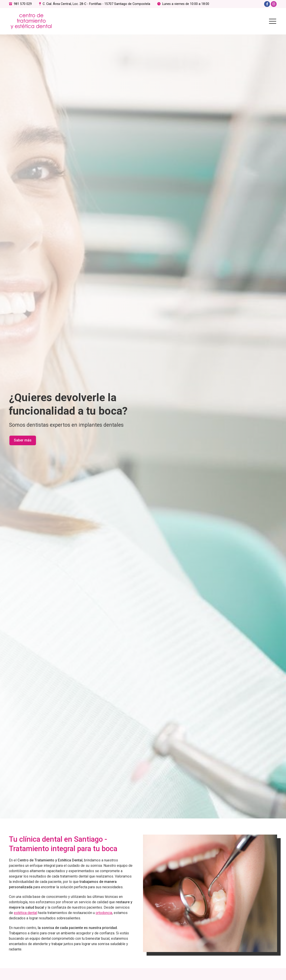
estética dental (25, 915)
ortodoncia (104, 915)
